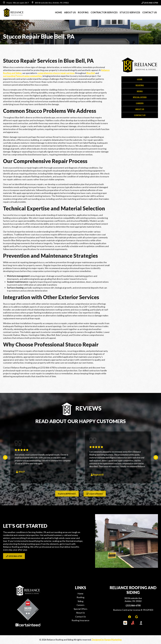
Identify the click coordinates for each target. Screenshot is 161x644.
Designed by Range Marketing (107, 640)
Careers (140, 103)
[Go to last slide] (5, 457)
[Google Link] (137, 617)
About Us (70, 12)
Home (59, 12)
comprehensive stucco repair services (56, 73)
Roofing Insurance (80, 620)
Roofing (83, 12)
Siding (140, 91)
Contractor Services (104, 12)
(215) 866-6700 (150, 3)
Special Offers (140, 97)
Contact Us (150, 12)
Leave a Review (95, 494)
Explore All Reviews (67, 494)
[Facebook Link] (130, 617)
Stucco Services (130, 12)
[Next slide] (156, 457)
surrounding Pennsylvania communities (22, 76)
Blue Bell (91, 73)
